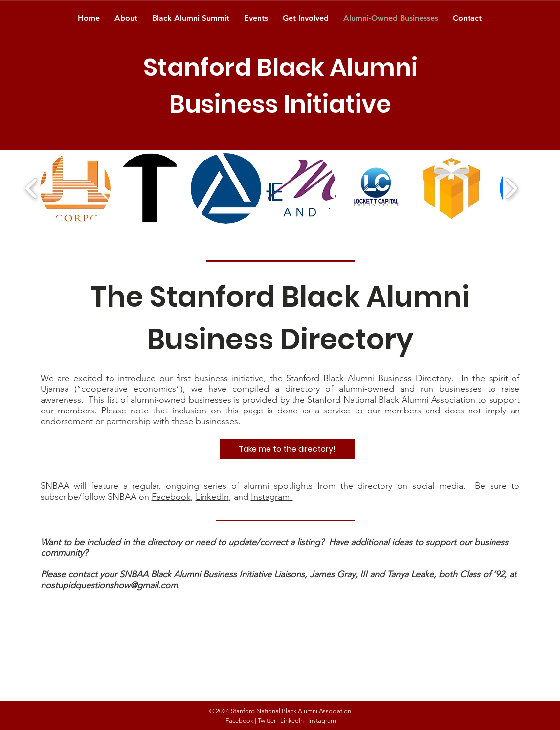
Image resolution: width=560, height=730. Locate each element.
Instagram (322, 720)
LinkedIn (212, 497)
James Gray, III (340, 574)
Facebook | (241, 720)
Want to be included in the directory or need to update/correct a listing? (185, 542)
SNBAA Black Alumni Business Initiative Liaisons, (214, 574)
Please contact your (80, 574)
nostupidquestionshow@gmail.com (109, 585)
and (378, 574)
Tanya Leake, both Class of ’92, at (452, 574)
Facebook (171, 497)
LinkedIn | (293, 720)
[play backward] (32, 188)
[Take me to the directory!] (287, 449)
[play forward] (511, 188)
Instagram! (272, 497)
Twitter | (268, 720)
